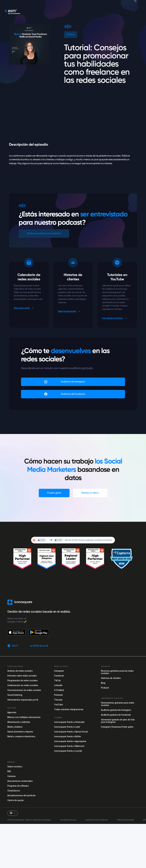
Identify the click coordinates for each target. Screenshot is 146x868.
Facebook (59, 676)
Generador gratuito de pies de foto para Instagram (118, 721)
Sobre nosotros (15, 766)
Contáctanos (14, 791)
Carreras (11, 776)
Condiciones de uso (68, 820)
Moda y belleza (15, 727)
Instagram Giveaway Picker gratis (117, 727)
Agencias (12, 712)
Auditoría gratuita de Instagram (116, 710)
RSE (9, 771)
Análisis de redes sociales (20, 671)
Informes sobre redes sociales (22, 676)
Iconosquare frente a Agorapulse (70, 741)
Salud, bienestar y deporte (20, 732)
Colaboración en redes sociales (23, 685)
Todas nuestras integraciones (69, 709)
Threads (58, 700)
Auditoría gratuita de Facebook (116, 715)
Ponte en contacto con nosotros (44, 234)
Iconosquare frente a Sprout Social (71, 732)
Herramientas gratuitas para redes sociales (118, 704)
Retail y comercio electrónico (21, 736)
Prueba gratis (54, 493)
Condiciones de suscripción (97, 820)
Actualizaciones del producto (21, 795)
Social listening (15, 695)
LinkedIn (58, 685)
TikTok (57, 680)
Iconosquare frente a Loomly (68, 751)
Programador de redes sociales (23, 680)
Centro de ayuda (15, 800)
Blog (103, 683)
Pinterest (58, 695)
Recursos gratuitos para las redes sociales (117, 672)
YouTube (58, 704)
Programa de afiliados (18, 786)
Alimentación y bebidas (19, 722)
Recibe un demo (90, 493)
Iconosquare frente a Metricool (69, 746)
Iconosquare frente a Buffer (68, 736)
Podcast (105, 688)
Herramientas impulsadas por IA (23, 700)
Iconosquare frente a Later (67, 727)
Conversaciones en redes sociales (24, 690)
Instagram (59, 671)
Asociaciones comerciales (20, 781)
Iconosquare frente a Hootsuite (69, 722)
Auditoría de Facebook (73, 394)
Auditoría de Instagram (73, 382)
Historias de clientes (111, 678)
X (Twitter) (59, 690)
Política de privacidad (125, 820)
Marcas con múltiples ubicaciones (24, 717)
